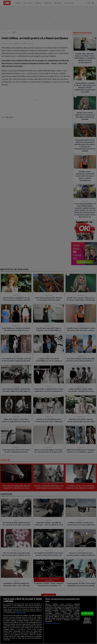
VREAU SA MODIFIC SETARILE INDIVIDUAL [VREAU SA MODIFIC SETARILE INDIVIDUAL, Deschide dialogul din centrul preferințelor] (87, 621)
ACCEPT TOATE (87, 613)
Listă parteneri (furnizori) (52, 623)
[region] (48, 620)
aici (16, 629)
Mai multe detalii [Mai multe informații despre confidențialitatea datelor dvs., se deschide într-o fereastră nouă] (21, 613)
